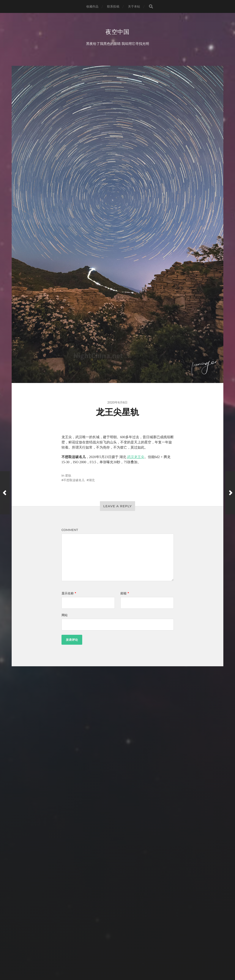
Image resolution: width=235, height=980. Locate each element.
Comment (70, 530)
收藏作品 (92, 6)
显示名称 (69, 594)
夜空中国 (117, 32)
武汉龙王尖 (136, 457)
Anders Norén (125, 961)
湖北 (92, 481)
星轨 (68, 476)
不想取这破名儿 (74, 481)
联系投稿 (113, 6)
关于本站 (134, 6)
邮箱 (125, 594)
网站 (65, 616)
